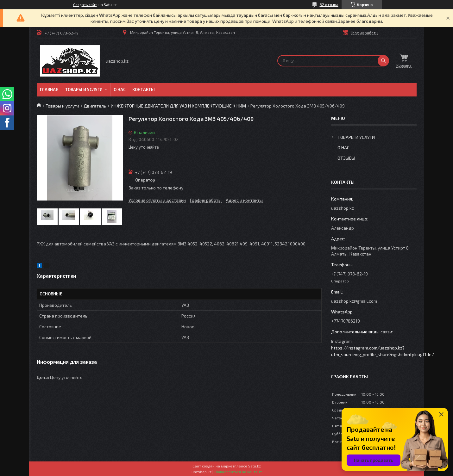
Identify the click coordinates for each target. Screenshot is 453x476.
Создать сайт (85, 4)
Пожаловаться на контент (238, 472)
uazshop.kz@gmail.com (354, 301)
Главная (49, 90)
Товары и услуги (84, 90)
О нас (120, 90)
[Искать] (383, 61)
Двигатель (95, 106)
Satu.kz (255, 466)
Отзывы (346, 158)
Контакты (144, 90)
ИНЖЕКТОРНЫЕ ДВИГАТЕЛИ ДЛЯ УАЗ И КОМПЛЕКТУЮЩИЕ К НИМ (178, 106)
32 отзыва (329, 4)
